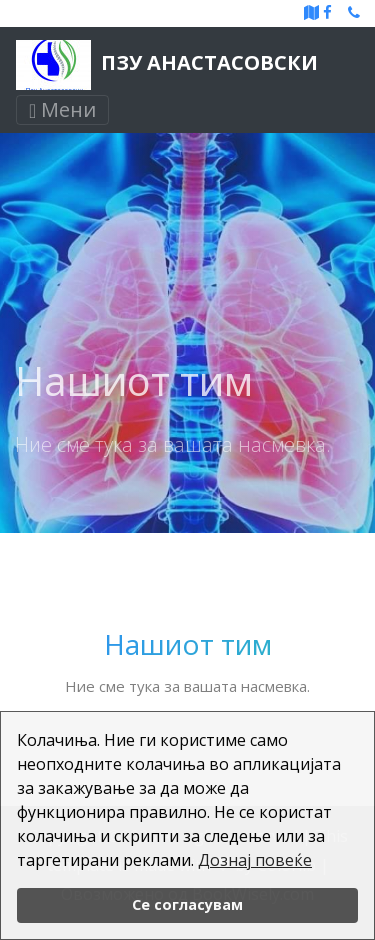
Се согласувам (187, 904)
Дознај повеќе (255, 860)
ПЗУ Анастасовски (167, 65)
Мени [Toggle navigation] (62, 109)
